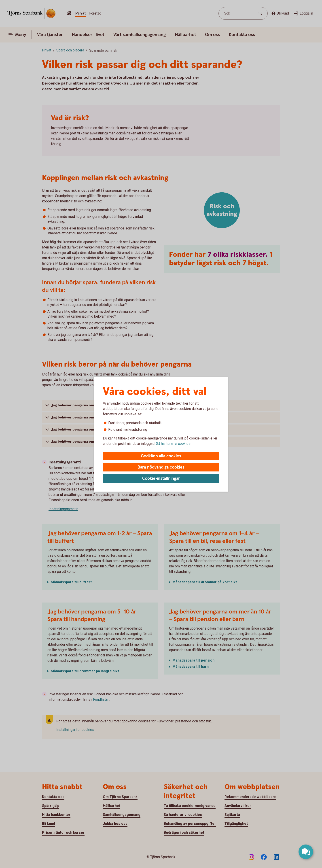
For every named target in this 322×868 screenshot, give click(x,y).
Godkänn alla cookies (161, 456)
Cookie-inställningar (161, 479)
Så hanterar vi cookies (173, 444)
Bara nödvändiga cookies (161, 467)
